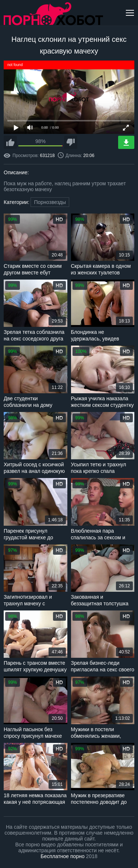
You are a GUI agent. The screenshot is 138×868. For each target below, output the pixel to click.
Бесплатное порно (62, 856)
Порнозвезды (50, 202)
